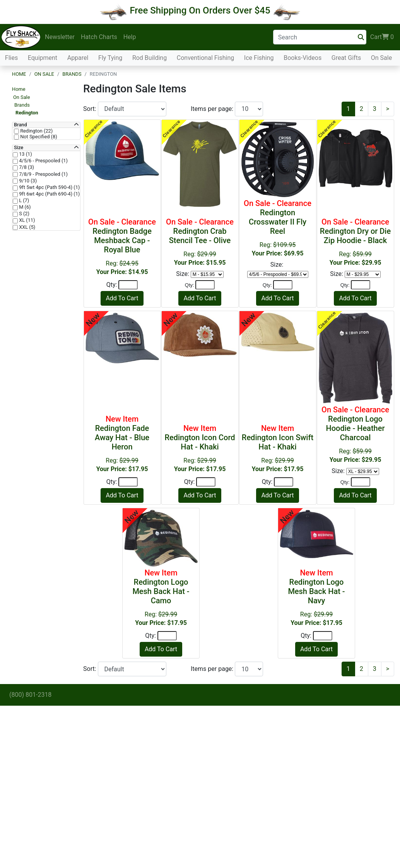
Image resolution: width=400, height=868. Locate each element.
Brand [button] (21, 125)
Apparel (78, 58)
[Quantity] (128, 285)
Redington (27, 113)
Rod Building (150, 58)
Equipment (43, 58)
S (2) (24, 214)
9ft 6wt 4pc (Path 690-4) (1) (49, 194)
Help (130, 37)
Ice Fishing (259, 58)
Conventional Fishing (206, 58)
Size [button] (19, 148)
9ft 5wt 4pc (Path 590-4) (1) (49, 187)
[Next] (388, 109)
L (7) (23, 201)
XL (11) (26, 220)
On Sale (381, 58)
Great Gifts (346, 58)
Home (19, 74)
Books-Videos (303, 58)
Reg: (122, 246)
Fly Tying (110, 58)
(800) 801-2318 (30, 695)
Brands (72, 74)
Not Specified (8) (38, 137)
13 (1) (25, 154)
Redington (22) (36, 131)
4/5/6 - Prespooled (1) (43, 161)
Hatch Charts (99, 37)
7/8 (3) (26, 167)
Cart (382, 37)
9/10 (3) (27, 181)
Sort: (91, 109)
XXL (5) (26, 227)
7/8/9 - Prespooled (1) (43, 174)
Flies (11, 58)
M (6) (24, 207)
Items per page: (213, 109)
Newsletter (60, 37)
